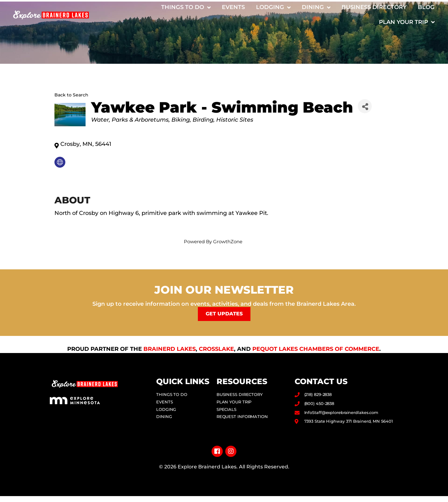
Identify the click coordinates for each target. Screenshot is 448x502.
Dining (316, 7)
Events (233, 7)
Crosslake (216, 348)
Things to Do (186, 7)
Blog (426, 7)
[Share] (365, 106)
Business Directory (374, 7)
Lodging (273, 7)
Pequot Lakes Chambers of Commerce (316, 348)
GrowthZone (228, 242)
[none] (60, 162)
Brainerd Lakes (170, 348)
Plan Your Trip (407, 22)
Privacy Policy (224, 486)
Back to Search (71, 95)
